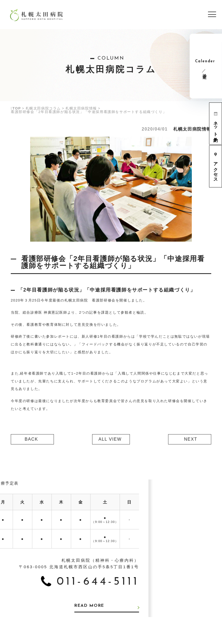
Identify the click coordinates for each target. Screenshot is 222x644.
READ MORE (90, 606)
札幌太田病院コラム (43, 108)
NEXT (191, 439)
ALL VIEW (110, 439)
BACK (32, 439)
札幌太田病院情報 (81, 108)
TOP (16, 108)
